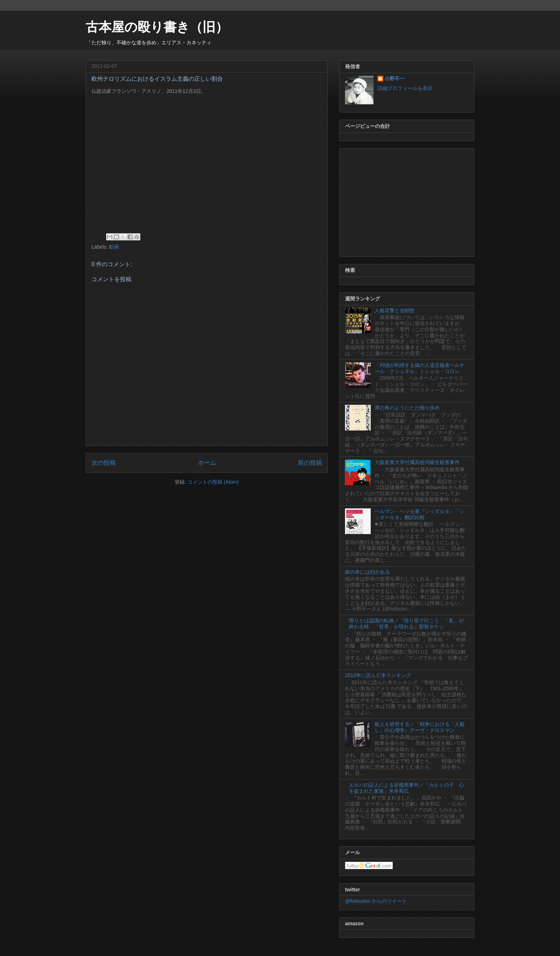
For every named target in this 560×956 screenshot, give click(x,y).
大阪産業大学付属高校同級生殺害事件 (417, 462)
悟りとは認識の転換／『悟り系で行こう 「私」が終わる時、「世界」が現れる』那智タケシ (406, 624)
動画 (114, 247)
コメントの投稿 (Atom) (213, 482)
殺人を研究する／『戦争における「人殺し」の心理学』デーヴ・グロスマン (420, 727)
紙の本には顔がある (367, 572)
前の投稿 (310, 463)
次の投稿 (104, 463)
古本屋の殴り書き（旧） (157, 27)
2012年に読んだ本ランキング (378, 675)
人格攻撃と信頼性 (395, 310)
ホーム (207, 463)
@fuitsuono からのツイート (376, 901)
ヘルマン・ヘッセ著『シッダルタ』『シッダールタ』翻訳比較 (420, 514)
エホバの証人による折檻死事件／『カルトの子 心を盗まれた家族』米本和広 (406, 788)
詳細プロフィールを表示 (405, 88)
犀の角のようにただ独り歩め (407, 408)
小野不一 (395, 79)
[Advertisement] (407, 201)
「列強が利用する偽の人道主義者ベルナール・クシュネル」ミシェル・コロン (420, 368)
